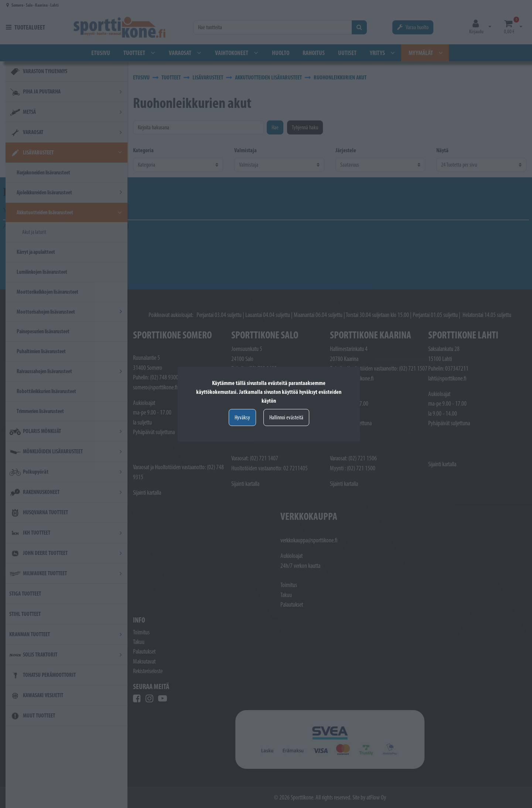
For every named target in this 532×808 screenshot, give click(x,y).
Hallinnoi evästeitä (286, 417)
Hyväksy (242, 417)
